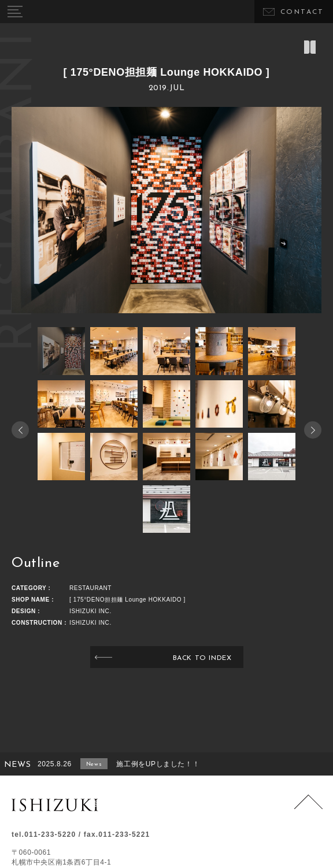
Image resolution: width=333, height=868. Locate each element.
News (94, 764)
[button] (313, 430)
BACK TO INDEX (202, 658)
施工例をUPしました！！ (158, 764)
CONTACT (302, 12)
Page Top (308, 809)
